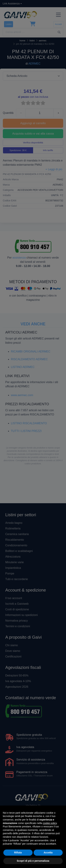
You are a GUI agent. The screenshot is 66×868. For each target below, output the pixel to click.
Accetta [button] (48, 853)
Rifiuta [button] (18, 853)
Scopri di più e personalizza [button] (33, 861)
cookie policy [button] (50, 823)
